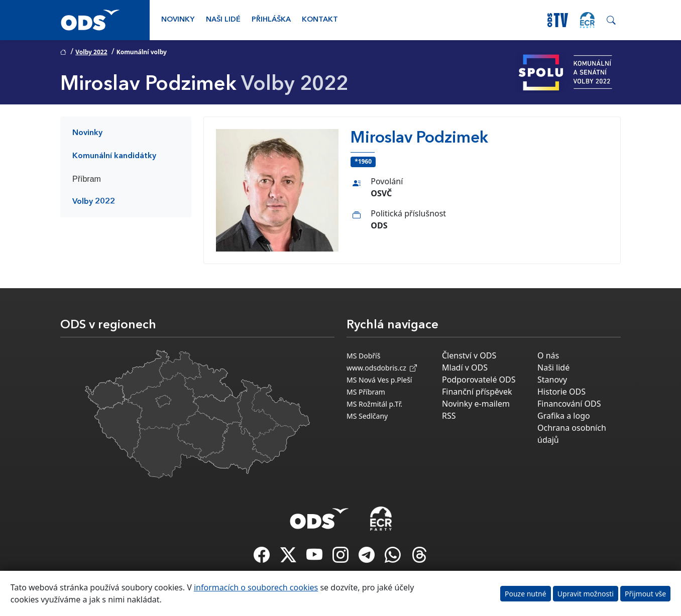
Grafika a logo (564, 416)
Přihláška (271, 20)
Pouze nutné (526, 594)
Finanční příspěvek (477, 392)
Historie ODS (561, 392)
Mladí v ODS (465, 367)
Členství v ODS (469, 355)
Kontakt (320, 20)
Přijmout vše (645, 594)
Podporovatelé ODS (479, 380)
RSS (449, 416)
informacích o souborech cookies (256, 587)
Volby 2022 (91, 52)
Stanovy (552, 380)
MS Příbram (366, 392)
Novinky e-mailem (476, 404)
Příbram (87, 179)
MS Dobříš (363, 356)
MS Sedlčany (367, 416)
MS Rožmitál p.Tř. (374, 404)
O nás (548, 355)
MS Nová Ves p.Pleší (379, 380)
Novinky (178, 20)
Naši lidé (223, 20)
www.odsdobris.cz (382, 368)
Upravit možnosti (586, 594)
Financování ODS (569, 404)
